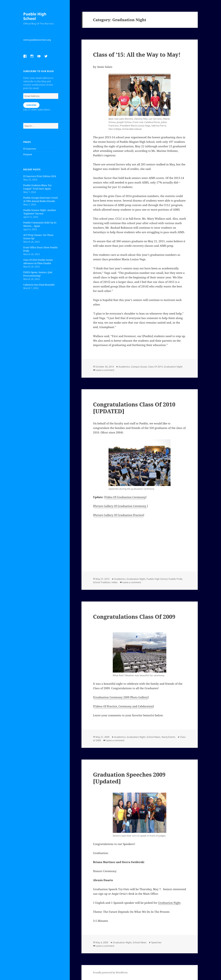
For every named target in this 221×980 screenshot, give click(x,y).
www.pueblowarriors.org (37, 40)
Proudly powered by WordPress (110, 973)
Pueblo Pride (175, 579)
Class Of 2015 (155, 367)
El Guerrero (30, 149)
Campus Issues (139, 367)
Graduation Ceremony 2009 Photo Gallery (121, 697)
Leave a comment (105, 370)
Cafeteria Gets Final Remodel (39, 285)
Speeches (156, 942)
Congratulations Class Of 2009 (134, 617)
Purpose (28, 154)
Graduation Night (173, 367)
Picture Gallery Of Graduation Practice (119, 515)
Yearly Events (168, 737)
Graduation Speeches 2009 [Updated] (129, 778)
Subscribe (31, 105)
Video (115, 582)
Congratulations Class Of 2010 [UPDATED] (134, 408)
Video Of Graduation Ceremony (125, 497)
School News (153, 737)
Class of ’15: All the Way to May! (137, 54)
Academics (124, 367)
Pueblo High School (35, 16)
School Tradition (102, 582)
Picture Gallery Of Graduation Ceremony (120, 506)
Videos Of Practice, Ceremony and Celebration (123, 706)
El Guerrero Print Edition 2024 (40, 176)
